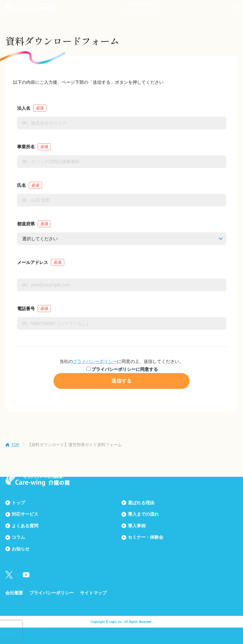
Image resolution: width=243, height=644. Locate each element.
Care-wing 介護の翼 (30, 6)
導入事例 (137, 526)
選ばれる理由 (141, 503)
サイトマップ (93, 593)
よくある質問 (25, 526)
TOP (15, 445)
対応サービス (25, 514)
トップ (18, 503)
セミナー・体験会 (146, 537)
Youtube (26, 575)
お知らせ (21, 549)
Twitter (9, 575)
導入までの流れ (143, 514)
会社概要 (14, 593)
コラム (18, 537)
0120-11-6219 (142, 4)
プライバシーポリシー (95, 361)
